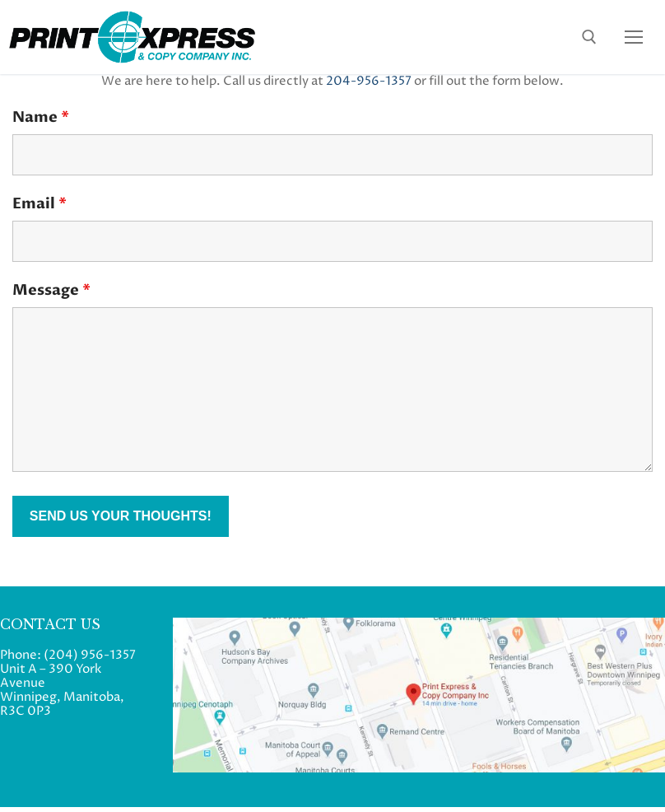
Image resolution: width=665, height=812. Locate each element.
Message (51, 290)
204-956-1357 (369, 81)
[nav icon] (634, 37)
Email (40, 204)
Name (41, 117)
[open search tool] (589, 37)
